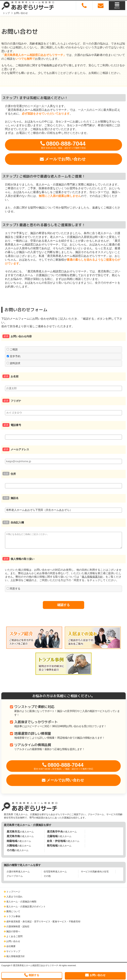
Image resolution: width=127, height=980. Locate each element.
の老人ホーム (20, 835)
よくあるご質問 (14, 939)
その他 (47, 879)
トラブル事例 (13, 919)
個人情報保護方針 (92, 580)
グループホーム (15, 879)
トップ (6, 13)
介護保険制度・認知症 (18, 929)
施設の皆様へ (13, 934)
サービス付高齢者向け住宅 (95, 874)
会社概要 (11, 949)
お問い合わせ (13, 944)
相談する (34, 975)
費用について (13, 914)
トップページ (13, 895)
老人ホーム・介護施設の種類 (21, 905)
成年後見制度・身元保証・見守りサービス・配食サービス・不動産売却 (43, 924)
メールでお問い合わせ (65, 159)
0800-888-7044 (63, 145)
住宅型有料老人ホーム (55, 874)
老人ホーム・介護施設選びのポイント (26, 909)
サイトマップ (13, 954)
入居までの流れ (14, 900)
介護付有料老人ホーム (18, 874)
